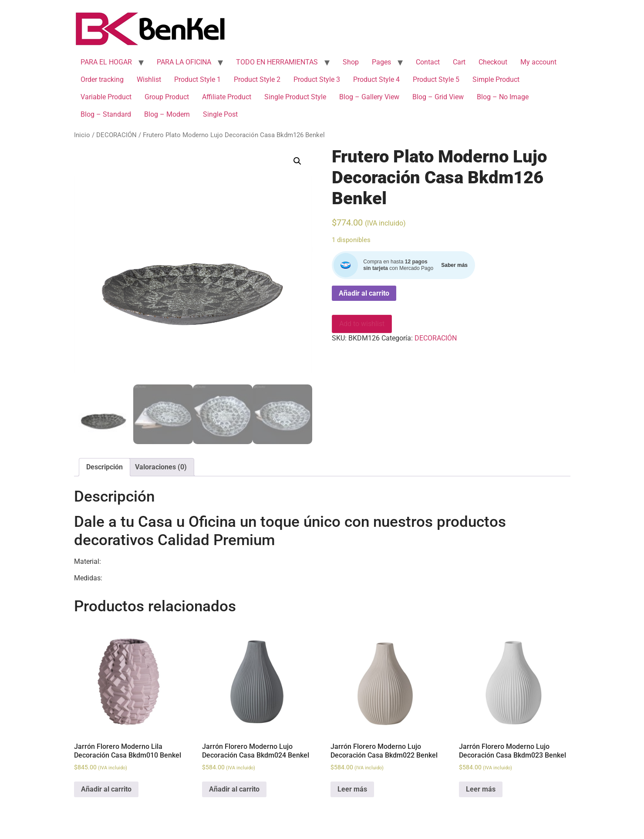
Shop (351, 62)
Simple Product (496, 79)
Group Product (167, 97)
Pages (381, 62)
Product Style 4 (376, 79)
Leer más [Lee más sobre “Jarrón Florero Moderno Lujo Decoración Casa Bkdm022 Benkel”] (352, 789)
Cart (459, 62)
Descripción (105, 467)
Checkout (493, 62)
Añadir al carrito (364, 293)
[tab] (105, 467)
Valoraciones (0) (161, 467)
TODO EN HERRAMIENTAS (277, 62)
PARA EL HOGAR (106, 62)
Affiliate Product (227, 97)
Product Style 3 (317, 79)
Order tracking (102, 79)
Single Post (220, 114)
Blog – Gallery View (369, 97)
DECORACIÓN (116, 135)
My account (538, 62)
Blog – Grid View (438, 97)
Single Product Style (295, 97)
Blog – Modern (167, 114)
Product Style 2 (257, 79)
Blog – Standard (106, 114)
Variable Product (106, 97)
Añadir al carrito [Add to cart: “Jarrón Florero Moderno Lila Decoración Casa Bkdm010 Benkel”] (106, 789)
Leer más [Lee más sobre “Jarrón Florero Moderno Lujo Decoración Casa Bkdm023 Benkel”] (481, 789)
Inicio (82, 135)
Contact (428, 62)
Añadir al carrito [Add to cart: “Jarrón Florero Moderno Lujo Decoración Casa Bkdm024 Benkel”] (234, 789)
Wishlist (149, 79)
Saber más (454, 265)
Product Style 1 (197, 79)
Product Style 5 (436, 79)
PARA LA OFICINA (184, 62)
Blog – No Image (503, 97)
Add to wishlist (362, 324)
